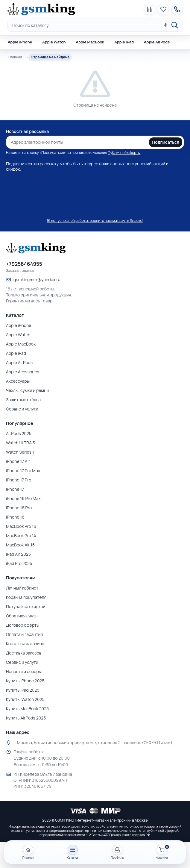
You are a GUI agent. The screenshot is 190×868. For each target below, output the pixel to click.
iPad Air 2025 (18, 554)
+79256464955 (24, 264)
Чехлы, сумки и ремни (27, 390)
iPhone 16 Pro (19, 508)
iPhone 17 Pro (19, 480)
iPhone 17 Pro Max (23, 471)
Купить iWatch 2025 (25, 699)
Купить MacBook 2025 (27, 709)
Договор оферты (23, 625)
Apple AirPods (157, 42)
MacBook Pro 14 (21, 536)
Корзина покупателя (26, 597)
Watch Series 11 (21, 452)
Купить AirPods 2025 (26, 718)
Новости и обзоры (24, 671)
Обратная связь (22, 616)
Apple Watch (54, 42)
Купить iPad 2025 (23, 690)
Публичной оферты (124, 153)
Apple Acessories (23, 372)
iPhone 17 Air (18, 461)
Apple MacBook (90, 42)
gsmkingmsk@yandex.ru (37, 280)
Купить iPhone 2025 (25, 681)
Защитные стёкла (23, 400)
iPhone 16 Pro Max (23, 498)
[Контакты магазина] (177, 9)
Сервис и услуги (22, 409)
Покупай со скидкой (26, 606)
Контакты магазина (25, 644)
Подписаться (166, 142)
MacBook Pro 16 (21, 526)
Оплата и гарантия (24, 634)
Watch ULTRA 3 (20, 443)
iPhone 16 (15, 517)
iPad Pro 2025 (19, 563)
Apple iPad (124, 42)
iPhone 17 (15, 489)
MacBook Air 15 (20, 545)
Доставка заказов (24, 653)
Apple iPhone (20, 42)
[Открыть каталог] (73, 852)
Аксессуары (18, 381)
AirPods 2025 (19, 433)
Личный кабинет (22, 588)
